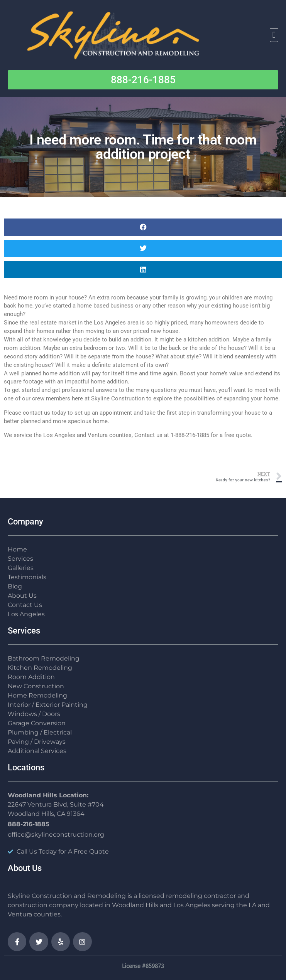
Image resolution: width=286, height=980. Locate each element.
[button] (274, 35)
